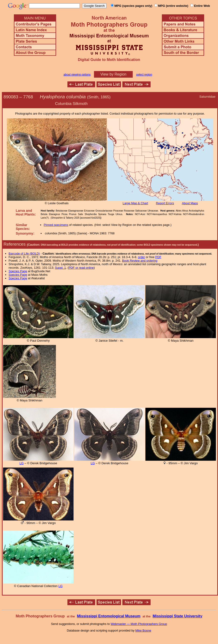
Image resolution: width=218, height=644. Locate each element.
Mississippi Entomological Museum (109, 616)
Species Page (18, 271)
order (141, 257)
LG (22, 463)
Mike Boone (143, 630)
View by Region (113, 74)
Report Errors (165, 203)
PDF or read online (81, 268)
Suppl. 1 (60, 268)
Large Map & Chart (135, 203)
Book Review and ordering (140, 261)
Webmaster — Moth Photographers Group (139, 624)
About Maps (190, 203)
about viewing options (77, 75)
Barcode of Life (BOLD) (24, 254)
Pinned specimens (56, 225)
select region (144, 75)
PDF (158, 257)
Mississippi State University (178, 616)
